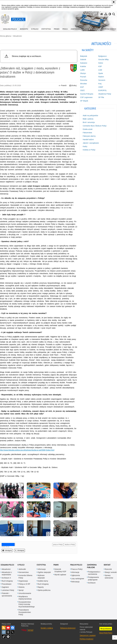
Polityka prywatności (87, 639)
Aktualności (17, 36)
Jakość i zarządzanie (91, 143)
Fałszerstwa (87, 133)
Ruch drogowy (7, 581)
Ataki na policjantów (90, 116)
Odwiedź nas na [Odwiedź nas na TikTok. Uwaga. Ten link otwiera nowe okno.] (4, 637)
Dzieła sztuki (88, 129)
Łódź (100, 70)
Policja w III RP (24, 584)
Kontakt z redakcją (47, 628)
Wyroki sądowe (60, 575)
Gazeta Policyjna (87, 94)
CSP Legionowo (86, 97)
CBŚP (101, 87)
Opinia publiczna (44, 590)
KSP (100, 66)
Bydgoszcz (103, 56)
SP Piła (101, 97)
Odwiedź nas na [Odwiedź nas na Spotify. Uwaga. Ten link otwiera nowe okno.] (8, 637)
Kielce (101, 63)
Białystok (84, 56)
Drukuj (73, 86)
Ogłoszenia (76, 575)
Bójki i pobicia (88, 119)
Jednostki (22, 569)
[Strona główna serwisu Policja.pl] (102, 14)
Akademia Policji (105, 94)
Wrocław (83, 84)
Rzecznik (108, 569)
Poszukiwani (7, 584)
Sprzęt (21, 590)
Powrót (63, 86)
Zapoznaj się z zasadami (88, 635)
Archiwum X (6, 578)
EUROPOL (103, 90)
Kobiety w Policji (89, 150)
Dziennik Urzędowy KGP (60, 570)
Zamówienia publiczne (92, 566)
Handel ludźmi (88, 140)
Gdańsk (83, 59)
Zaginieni (5, 587)
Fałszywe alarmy (89, 136)
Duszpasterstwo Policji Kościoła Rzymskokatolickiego (27, 604)
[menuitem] (10, 29)
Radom (101, 77)
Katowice (84, 63)
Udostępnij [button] (7, 550)
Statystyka (41, 565)
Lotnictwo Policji (8, 590)
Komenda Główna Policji (25, 577)
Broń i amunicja (89, 122)
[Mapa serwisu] (106, 14)
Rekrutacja (75, 582)
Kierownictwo (24, 572)
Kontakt (107, 565)
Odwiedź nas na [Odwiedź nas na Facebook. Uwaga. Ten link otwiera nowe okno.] (13, 628)
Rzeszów (84, 80)
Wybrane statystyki (41, 577)
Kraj (100, 84)
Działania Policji (7, 565)
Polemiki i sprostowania (7, 594)
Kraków (83, 66)
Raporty (41, 587)
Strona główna (6, 36)
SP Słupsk (84, 101)
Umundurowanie (25, 593)
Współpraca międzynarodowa (25, 598)
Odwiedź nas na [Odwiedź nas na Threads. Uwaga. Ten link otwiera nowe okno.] (8, 632)
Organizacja (23, 581)
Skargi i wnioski (111, 572)
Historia (21, 587)
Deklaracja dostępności (68, 628)
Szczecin (102, 80)
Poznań (83, 77)
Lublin (83, 70)
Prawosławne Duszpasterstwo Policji (25, 612)
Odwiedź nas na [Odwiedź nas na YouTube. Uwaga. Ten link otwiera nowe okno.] (8, 628)
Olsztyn (83, 73)
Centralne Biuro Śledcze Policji (95, 126)
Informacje (42, 569)
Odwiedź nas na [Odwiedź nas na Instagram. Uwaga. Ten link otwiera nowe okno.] (4, 632)
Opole (101, 73)
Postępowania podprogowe (93, 578)
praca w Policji (58, 545)
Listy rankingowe (78, 579)
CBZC (83, 90)
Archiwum (92, 583)
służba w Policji (70, 545)
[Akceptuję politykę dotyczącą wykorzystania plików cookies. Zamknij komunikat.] (114, 2)
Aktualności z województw (7, 573)
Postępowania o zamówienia (94, 573)
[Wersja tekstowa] (110, 14)
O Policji (21, 565)
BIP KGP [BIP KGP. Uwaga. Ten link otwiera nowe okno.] (31, 630)
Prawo (56, 565)
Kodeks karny (43, 581)
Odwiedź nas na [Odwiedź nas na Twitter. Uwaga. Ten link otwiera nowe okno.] (13, 632)
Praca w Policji (76, 565)
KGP (82, 87)
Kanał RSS (4, 628)
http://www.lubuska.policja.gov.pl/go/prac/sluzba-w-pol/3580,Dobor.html (27, 450)
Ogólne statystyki (44, 572)
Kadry (85, 146)
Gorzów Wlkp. (104, 59)
